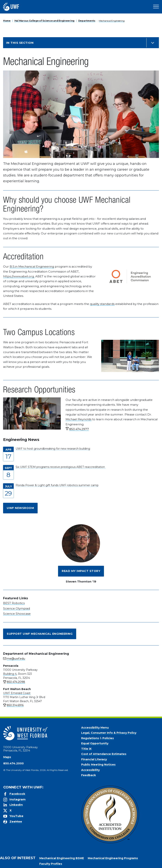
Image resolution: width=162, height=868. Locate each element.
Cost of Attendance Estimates (104, 754)
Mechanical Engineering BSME (62, 858)
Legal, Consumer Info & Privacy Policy (109, 733)
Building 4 (10, 674)
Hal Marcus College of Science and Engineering (44, 21)
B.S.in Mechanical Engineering (32, 267)
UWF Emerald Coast (17, 693)
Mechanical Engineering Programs (113, 858)
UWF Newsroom (20, 508)
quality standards (102, 304)
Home (7, 21)
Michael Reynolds (78, 419)
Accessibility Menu (95, 728)
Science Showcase (17, 614)
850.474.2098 (16, 682)
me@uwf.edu (16, 659)
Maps (7, 757)
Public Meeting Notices (98, 765)
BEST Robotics (14, 603)
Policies (108, 738)
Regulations (90, 738)
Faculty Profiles (51, 864)
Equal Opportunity (95, 743)
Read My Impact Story (81, 571)
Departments (87, 21)
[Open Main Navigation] (156, 7)
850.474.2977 (79, 429)
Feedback (89, 775)
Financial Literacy (94, 759)
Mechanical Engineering (112, 21)
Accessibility (90, 770)
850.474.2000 (13, 763)
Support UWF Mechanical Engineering (40, 634)
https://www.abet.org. (19, 276)
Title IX (86, 749)
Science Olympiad (16, 608)
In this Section (20, 43)
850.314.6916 (15, 705)
